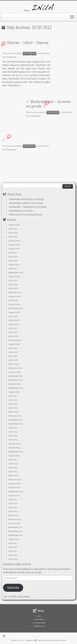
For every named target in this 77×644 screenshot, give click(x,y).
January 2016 (14, 372)
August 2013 (14, 456)
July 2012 (13, 499)
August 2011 (14, 539)
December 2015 (15, 376)
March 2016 (14, 364)
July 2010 (13, 555)
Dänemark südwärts (20, 203)
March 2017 (13, 336)
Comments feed (39, 623)
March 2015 (13, 412)
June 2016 (13, 352)
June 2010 (13, 559)
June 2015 (13, 400)
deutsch (27, 54)
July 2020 (13, 280)
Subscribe (13, 588)
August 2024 (14, 241)
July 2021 (13, 269)
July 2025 (13, 229)
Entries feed (39, 619)
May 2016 (13, 356)
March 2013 (13, 476)
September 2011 (16, 535)
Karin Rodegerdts (9, 57)
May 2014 (13, 436)
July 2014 (13, 428)
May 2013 (13, 468)
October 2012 (14, 487)
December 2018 (16, 308)
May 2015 (13, 404)
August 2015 (14, 392)
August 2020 (14, 277)
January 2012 (14, 523)
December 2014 (15, 420)
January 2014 (14, 444)
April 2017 (13, 332)
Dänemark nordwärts (20, 199)
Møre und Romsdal (19, 215)
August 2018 (14, 312)
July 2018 (13, 316)
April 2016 (13, 360)
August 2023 (14, 245)
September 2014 (16, 424)
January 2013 (14, 484)
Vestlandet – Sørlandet (21, 207)
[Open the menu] (72, 17)
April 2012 (13, 511)
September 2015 (16, 388)
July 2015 (13, 396)
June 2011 (13, 547)
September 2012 (16, 491)
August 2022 (14, 249)
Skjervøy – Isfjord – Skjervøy (28, 43)
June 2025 (13, 233)
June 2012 (13, 503)
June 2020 (13, 284)
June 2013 (13, 464)
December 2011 (15, 527)
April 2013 (13, 472)
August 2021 (14, 265)
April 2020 (13, 288)
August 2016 (14, 344)
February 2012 (15, 519)
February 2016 (15, 368)
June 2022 (13, 257)
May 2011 (12, 551)
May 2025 (13, 237)
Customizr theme (59, 640)
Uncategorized (53, 112)
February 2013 (15, 480)
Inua (34, 54)
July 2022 (13, 253)
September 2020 (16, 273)
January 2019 (14, 304)
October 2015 (14, 384)
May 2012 (13, 507)
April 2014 (13, 440)
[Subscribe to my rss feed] (5, 636)
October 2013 (14, 448)
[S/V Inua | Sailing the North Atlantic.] (38, 7)
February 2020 (15, 292)
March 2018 (14, 320)
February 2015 (15, 416)
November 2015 (15, 380)
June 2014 (13, 432)
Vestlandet (15, 211)
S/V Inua (20, 640)
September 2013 (16, 452)
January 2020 (14, 296)
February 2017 (15, 340)
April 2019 (13, 300)
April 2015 (13, 408)
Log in (39, 616)
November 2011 (15, 531)
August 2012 (14, 495)
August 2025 (14, 225)
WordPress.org (39, 626)
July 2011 (12, 543)
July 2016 (13, 348)
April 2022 (13, 261)
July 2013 (13, 460)
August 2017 (14, 324)
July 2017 (13, 328)
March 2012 (13, 515)
